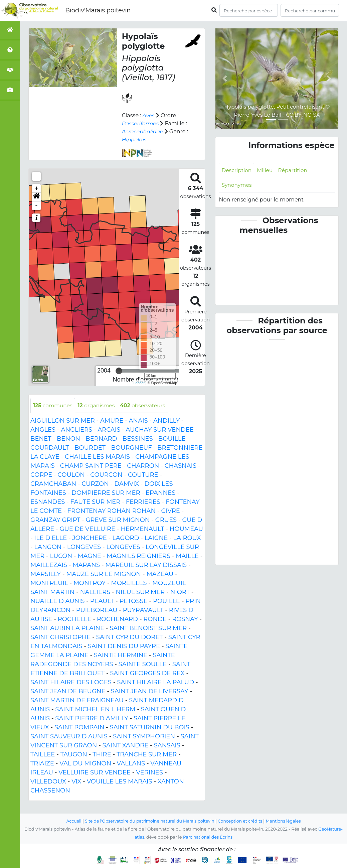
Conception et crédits (242, 821)
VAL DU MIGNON (85, 764)
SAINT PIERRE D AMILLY (92, 719)
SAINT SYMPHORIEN (144, 737)
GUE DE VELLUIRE (88, 529)
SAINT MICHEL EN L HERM (95, 710)
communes (53, 405)
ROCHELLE (75, 619)
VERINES (149, 773)
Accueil (71, 821)
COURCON (106, 475)
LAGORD (126, 538)
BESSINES (138, 439)
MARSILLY (46, 574)
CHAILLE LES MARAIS (97, 457)
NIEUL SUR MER (140, 592)
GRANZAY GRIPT (55, 520)
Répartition (295, 170)
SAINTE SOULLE (143, 665)
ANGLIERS (76, 430)
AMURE (112, 421)
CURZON (95, 484)
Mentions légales (286, 821)
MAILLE (187, 556)
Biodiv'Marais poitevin (98, 10)
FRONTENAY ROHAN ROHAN (111, 511)
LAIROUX (187, 538)
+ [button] (37, 188)
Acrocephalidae (143, 131)
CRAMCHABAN (53, 484)
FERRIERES (143, 502)
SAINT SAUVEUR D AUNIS (69, 737)
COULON (71, 475)
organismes (98, 405)
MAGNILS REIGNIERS (138, 556)
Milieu (266, 170)
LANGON (48, 547)
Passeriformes (141, 123)
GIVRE (170, 511)
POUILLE (166, 601)
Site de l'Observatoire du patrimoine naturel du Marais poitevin (149, 821)
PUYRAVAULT (143, 610)
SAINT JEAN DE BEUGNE (68, 692)
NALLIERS (95, 592)
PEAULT (102, 601)
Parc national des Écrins (208, 837)
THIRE (102, 755)
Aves (149, 115)
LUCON (61, 556)
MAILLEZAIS (49, 565)
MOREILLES (129, 583)
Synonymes (237, 185)
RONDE (155, 619)
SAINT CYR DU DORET (130, 637)
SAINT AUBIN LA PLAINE (67, 628)
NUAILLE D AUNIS (58, 601)
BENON (68, 439)
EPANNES (160, 493)
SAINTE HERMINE (121, 656)
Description (237, 170)
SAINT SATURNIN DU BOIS (150, 728)
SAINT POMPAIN (79, 728)
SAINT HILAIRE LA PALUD (155, 683)
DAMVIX (127, 484)
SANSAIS (167, 746)
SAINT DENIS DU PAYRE (124, 646)
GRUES (166, 520)
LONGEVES (84, 547)
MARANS (86, 565)
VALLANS (131, 764)
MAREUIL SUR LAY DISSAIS (146, 565)
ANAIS (138, 421)
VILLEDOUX (48, 782)
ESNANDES (48, 502)
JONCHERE (90, 538)
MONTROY (90, 583)
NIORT (180, 592)
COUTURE (143, 475)
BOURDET (90, 448)
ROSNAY (185, 619)
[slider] (119, 371)
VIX (76, 782)
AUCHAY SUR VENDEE (160, 430)
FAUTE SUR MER (96, 502)
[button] (36, 197)
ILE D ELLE (51, 538)
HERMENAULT (142, 529)
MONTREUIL (49, 583)
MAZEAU (160, 574)
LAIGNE (156, 538)
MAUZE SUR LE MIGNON (104, 574)
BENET (41, 439)
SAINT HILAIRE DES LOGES (71, 683)
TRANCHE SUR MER (147, 755)
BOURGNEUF (131, 448)
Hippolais (135, 139)
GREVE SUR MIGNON (118, 520)
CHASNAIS (181, 466)
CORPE (41, 475)
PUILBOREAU (97, 610)
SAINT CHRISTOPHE (61, 637)
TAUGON (74, 755)
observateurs (146, 405)
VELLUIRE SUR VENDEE (95, 773)
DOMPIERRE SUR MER (106, 493)
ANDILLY (166, 421)
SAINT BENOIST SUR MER (148, 628)
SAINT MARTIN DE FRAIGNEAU (77, 701)
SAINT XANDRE (126, 746)
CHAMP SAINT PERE (91, 466)
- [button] (37, 206)
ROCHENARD (117, 619)
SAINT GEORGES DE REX (147, 674)
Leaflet (139, 383)
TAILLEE (43, 755)
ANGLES (43, 430)
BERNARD (101, 439)
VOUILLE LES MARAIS (120, 782)
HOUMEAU (186, 529)
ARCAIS (109, 430)
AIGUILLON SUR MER (63, 421)
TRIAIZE (42, 764)
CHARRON (143, 466)
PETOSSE (133, 601)
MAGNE (89, 556)
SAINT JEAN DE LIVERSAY (150, 692)
